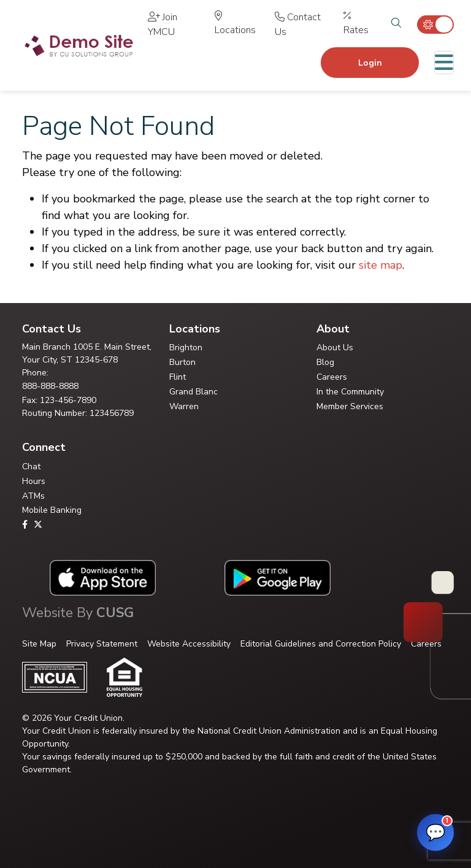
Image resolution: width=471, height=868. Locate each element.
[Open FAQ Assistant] (435, 832)
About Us (335, 348)
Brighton (186, 348)
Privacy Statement (102, 644)
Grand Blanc (193, 392)
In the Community (350, 392)
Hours (34, 481)
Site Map (39, 644)
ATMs (33, 496)
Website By (78, 613)
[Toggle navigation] (444, 63)
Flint (178, 377)
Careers (332, 377)
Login (370, 63)
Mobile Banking (52, 510)
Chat (31, 467)
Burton (182, 362)
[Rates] (359, 25)
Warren (184, 406)
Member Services (350, 406)
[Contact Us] (302, 25)
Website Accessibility (189, 644)
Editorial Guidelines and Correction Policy (321, 644)
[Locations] (238, 25)
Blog (325, 362)
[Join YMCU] (175, 25)
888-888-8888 (50, 386)
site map (381, 265)
